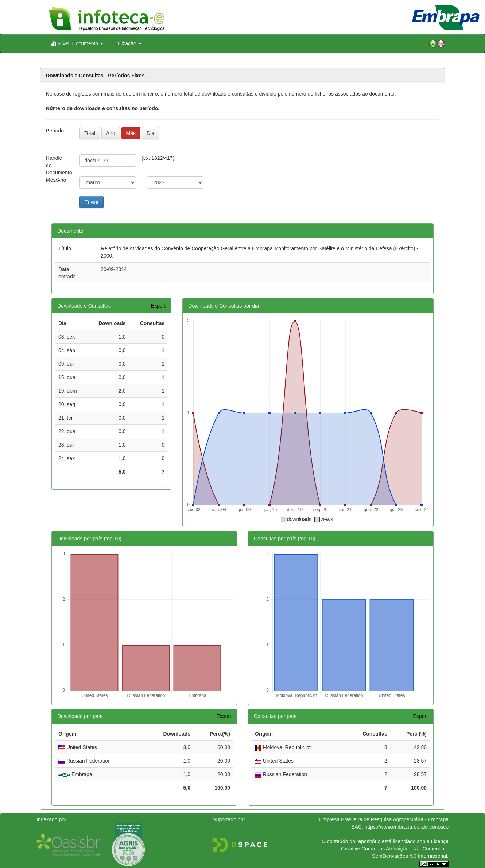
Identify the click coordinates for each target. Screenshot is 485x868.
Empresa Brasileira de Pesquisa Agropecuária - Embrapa (384, 819)
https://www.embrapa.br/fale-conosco (407, 827)
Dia (150, 133)
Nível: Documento (77, 43)
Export (158, 306)
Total (90, 133)
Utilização (128, 43)
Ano (111, 133)
